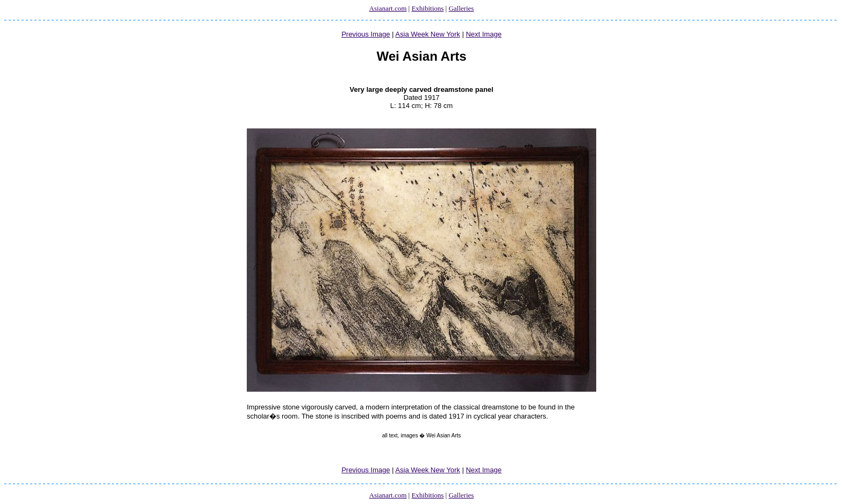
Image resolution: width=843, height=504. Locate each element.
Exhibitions (427, 8)
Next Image (483, 34)
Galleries (461, 8)
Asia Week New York (427, 34)
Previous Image (366, 34)
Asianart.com (388, 8)
